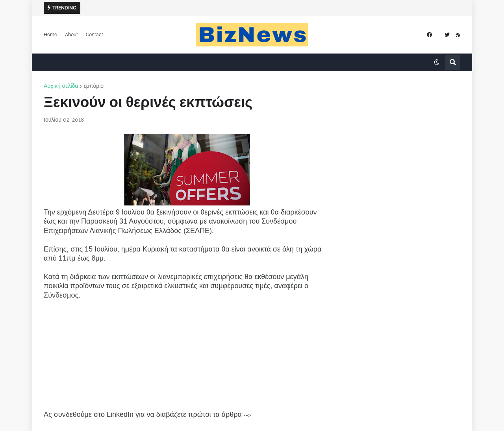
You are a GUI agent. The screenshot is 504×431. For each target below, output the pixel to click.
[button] (437, 63)
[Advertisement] (187, 355)
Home (50, 35)
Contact (94, 35)
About (71, 35)
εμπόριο (94, 86)
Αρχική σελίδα (61, 86)
